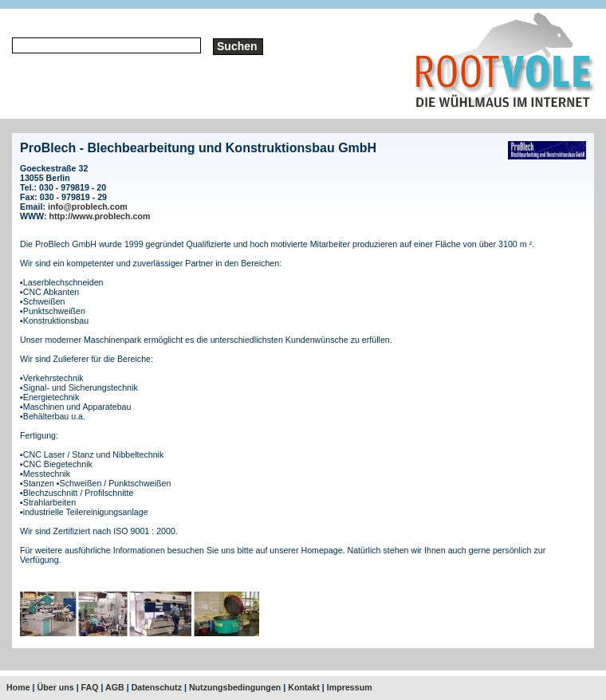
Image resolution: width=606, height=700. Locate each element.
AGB (115, 687)
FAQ (90, 687)
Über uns (56, 687)
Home (18, 687)
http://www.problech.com (100, 216)
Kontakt (304, 687)
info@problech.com (88, 206)
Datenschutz (157, 687)
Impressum (350, 687)
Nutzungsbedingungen (235, 687)
